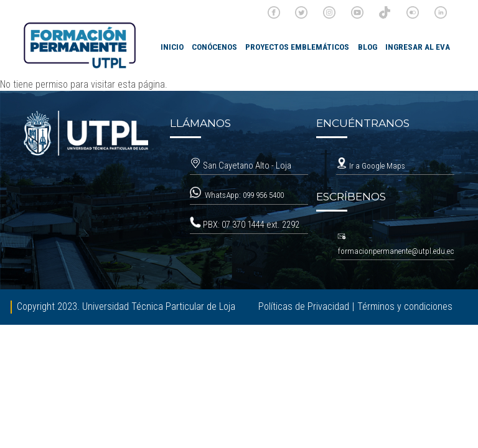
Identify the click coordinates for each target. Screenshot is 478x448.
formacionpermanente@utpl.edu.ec (396, 251)
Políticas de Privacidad (304, 306)
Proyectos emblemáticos (297, 47)
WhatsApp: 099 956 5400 (245, 195)
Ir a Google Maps (371, 166)
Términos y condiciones (405, 306)
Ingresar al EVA (418, 47)
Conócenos (214, 47)
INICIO (172, 47)
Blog (368, 47)
